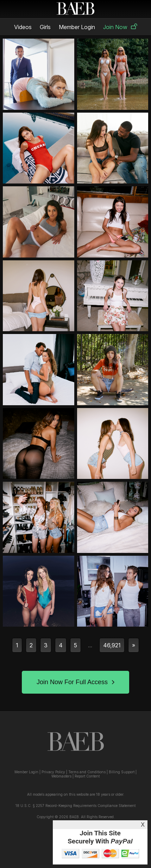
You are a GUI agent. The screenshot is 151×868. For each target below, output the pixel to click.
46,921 (112, 645)
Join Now (120, 27)
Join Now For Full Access (75, 682)
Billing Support (122, 772)
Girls (45, 27)
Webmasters (61, 776)
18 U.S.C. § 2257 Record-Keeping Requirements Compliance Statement (75, 806)
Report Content (87, 776)
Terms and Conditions (87, 772)
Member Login (77, 27)
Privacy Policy (53, 772)
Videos (23, 27)
